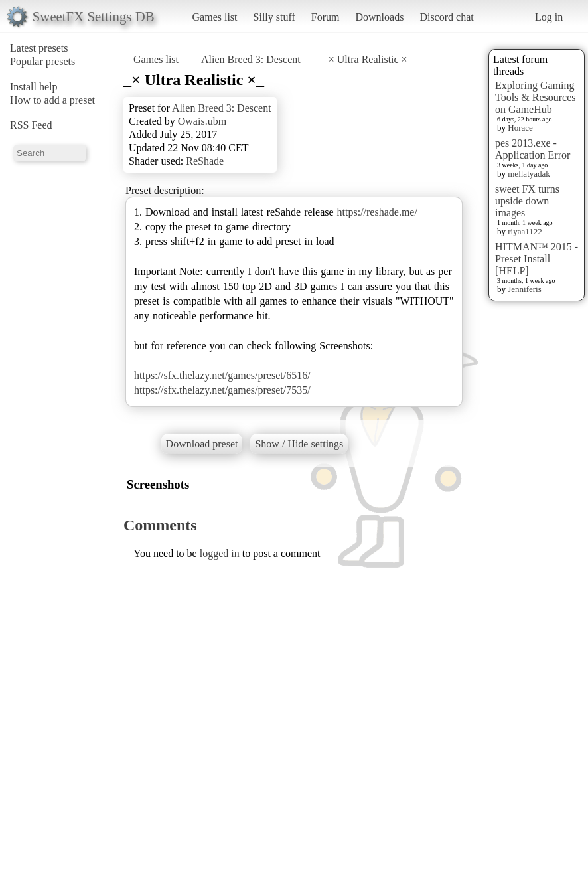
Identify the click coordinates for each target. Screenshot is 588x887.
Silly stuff (274, 17)
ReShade (205, 161)
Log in (549, 17)
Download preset (202, 444)
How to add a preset (52, 100)
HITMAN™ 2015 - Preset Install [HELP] (537, 259)
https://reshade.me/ (377, 212)
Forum (326, 17)
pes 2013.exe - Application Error (533, 149)
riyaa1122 (525, 231)
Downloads (379, 17)
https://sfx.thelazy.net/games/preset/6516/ (222, 375)
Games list (215, 17)
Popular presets (42, 61)
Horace (520, 128)
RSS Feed (31, 125)
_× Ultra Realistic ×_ (368, 59)
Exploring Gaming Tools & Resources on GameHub (536, 97)
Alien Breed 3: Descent (251, 59)
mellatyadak (529, 174)
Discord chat (446, 17)
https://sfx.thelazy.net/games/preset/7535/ (222, 390)
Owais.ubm (202, 121)
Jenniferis (525, 289)
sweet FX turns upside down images (527, 201)
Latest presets (39, 48)
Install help (34, 87)
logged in (220, 553)
